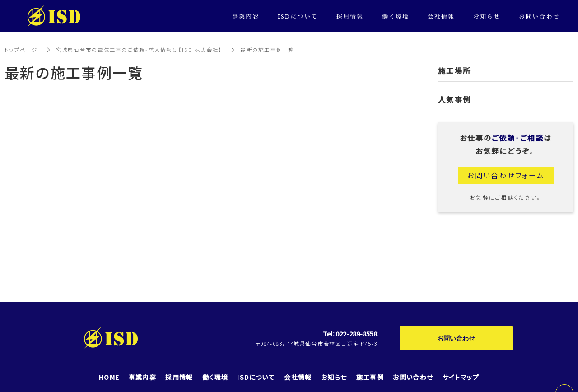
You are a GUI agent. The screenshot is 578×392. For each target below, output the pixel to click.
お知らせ (487, 16)
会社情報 (441, 16)
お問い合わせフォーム (506, 175)
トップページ (22, 50)
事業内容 (246, 16)
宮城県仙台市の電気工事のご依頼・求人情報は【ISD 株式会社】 (148, 50)
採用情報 (350, 16)
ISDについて (298, 16)
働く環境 (396, 16)
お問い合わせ (456, 337)
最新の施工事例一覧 (284, 50)
